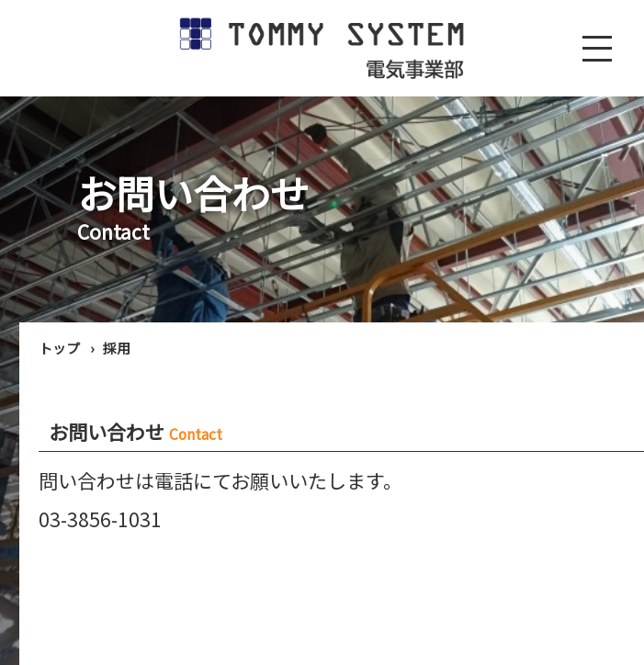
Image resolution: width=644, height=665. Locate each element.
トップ (59, 348)
